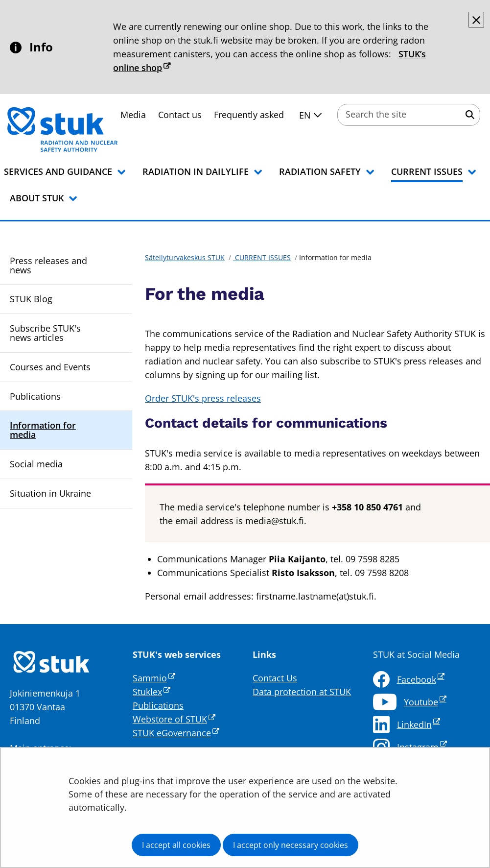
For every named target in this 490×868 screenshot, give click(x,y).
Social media (36, 464)
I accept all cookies (176, 845)
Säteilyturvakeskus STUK (185, 257)
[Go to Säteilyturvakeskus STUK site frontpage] (88, 129)
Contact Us (275, 678)
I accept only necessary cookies (291, 845)
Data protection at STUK (302, 692)
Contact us (180, 115)
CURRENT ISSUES (262, 257)
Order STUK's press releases (203, 398)
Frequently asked (249, 115)
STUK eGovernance (176, 733)
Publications (35, 396)
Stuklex (152, 692)
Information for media (43, 430)
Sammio (154, 678)
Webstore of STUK (174, 719)
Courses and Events (50, 367)
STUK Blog (31, 299)
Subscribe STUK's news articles (45, 333)
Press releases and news (48, 265)
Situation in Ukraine (50, 493)
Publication (156, 705)
